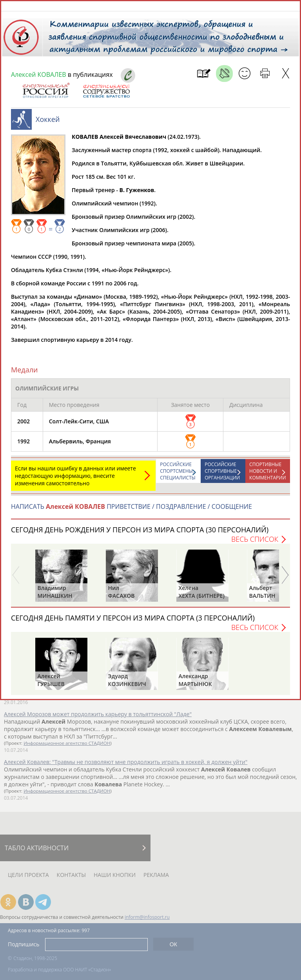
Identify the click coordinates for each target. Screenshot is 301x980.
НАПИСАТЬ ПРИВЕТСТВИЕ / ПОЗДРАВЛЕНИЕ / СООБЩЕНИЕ (131, 510)
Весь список (255, 543)
